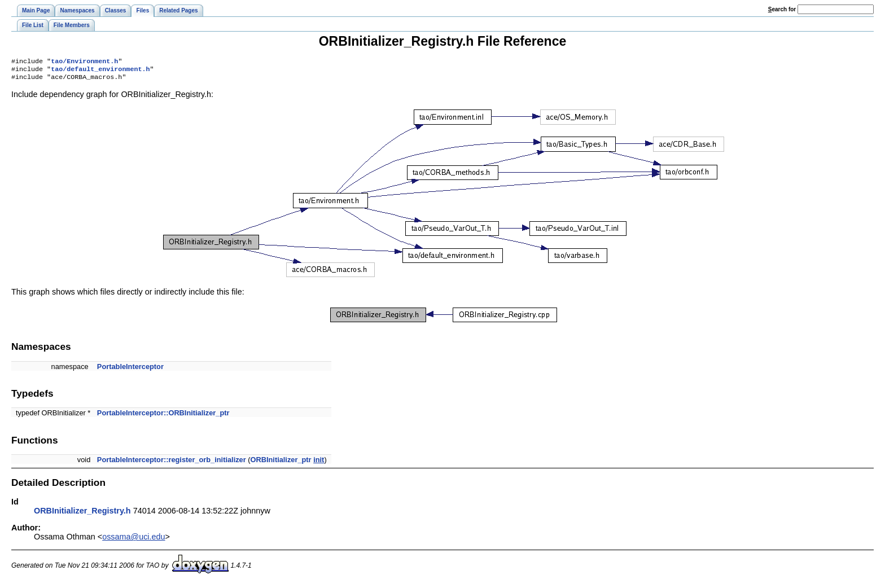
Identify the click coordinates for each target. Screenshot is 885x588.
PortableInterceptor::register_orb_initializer (172, 463)
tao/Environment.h (84, 62)
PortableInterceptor (130, 370)
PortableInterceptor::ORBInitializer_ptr (163, 416)
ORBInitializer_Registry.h (82, 514)
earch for (782, 9)
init (319, 463)
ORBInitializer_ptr (281, 463)
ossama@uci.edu (133, 540)
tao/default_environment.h (100, 71)
